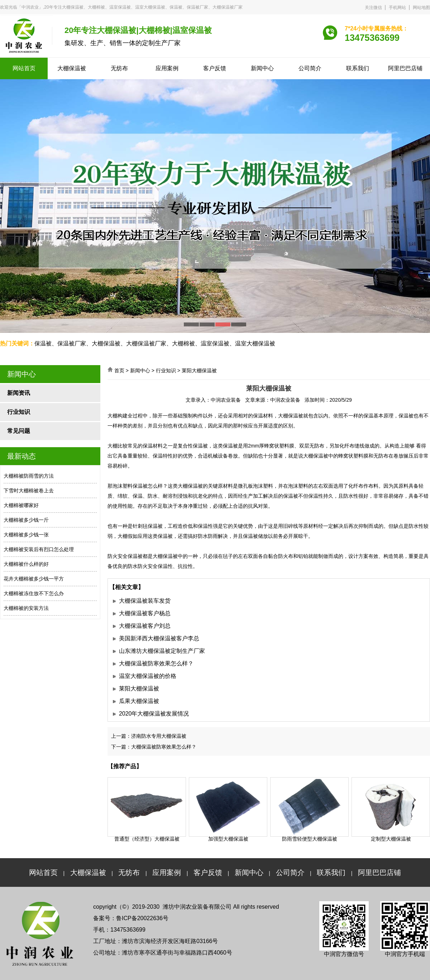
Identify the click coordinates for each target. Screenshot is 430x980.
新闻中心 (262, 68)
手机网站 (397, 8)
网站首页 (24, 68)
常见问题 (19, 431)
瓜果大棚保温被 (139, 701)
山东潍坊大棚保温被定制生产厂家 (162, 651)
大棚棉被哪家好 (21, 505)
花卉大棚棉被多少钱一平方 (34, 579)
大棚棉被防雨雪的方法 (29, 476)
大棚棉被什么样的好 (26, 564)
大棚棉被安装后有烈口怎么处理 (39, 549)
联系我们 (358, 68)
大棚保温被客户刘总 (145, 626)
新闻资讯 (19, 393)
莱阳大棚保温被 (139, 689)
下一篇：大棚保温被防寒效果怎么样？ (154, 747)
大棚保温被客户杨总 (145, 613)
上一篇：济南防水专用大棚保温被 (149, 736)
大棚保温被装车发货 (145, 601)
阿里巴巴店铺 (405, 68)
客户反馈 (215, 68)
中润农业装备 (226, 400)
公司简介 (310, 68)
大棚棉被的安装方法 (26, 608)
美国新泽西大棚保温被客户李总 (159, 638)
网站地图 (421, 8)
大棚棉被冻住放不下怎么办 (34, 593)
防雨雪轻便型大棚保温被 (310, 839)
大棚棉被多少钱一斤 (26, 520)
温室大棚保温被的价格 (148, 676)
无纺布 (119, 68)
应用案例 (167, 68)
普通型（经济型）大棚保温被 (147, 839)
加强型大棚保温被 (228, 839)
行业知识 (19, 412)
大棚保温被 (72, 68)
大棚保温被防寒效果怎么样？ (156, 663)
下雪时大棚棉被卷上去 (29, 491)
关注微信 (373, 8)
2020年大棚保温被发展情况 (154, 714)
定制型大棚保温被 (391, 839)
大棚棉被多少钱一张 (26, 535)
